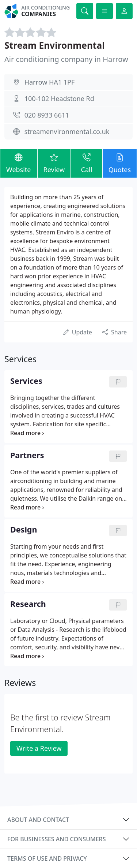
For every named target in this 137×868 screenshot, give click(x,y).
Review (54, 163)
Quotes (120, 163)
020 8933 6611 (47, 115)
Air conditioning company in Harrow (66, 59)
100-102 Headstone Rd (59, 99)
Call (86, 163)
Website (19, 163)
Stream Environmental (55, 45)
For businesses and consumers (56, 839)
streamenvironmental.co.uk (67, 131)
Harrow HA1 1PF (50, 82)
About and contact (38, 820)
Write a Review (39, 748)
